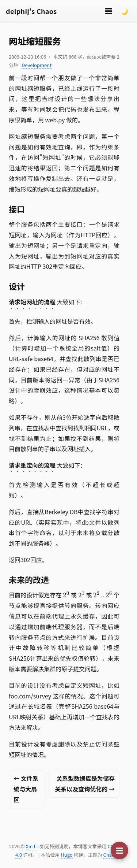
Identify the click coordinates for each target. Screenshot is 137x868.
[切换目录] (119, 850)
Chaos (110, 855)
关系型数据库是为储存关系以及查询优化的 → (85, 784)
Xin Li (32, 846)
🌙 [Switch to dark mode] (125, 11)
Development (37, 65)
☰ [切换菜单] (109, 11)
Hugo (66, 855)
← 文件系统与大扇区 (26, 789)
